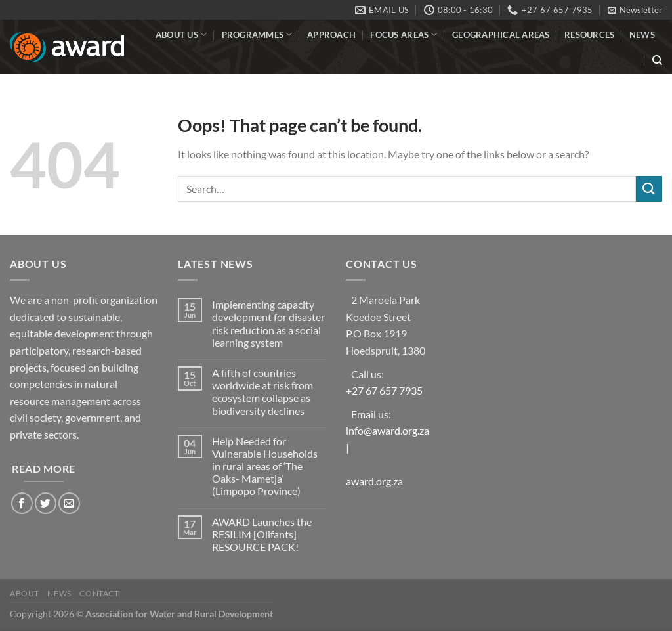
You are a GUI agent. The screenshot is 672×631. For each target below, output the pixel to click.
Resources (589, 35)
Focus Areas (404, 34)
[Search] (657, 60)
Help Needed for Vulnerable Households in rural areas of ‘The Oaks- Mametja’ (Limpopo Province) (265, 466)
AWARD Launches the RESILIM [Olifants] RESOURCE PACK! (262, 534)
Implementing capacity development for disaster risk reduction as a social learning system (268, 323)
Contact (99, 593)
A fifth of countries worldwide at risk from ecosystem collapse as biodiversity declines (262, 392)
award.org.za (374, 481)
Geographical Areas (501, 35)
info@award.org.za (388, 430)
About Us (181, 34)
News (642, 35)
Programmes (257, 34)
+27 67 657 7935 (384, 390)
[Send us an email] (69, 503)
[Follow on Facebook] (22, 503)
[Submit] (649, 189)
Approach (331, 35)
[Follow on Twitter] (46, 503)
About (25, 593)
